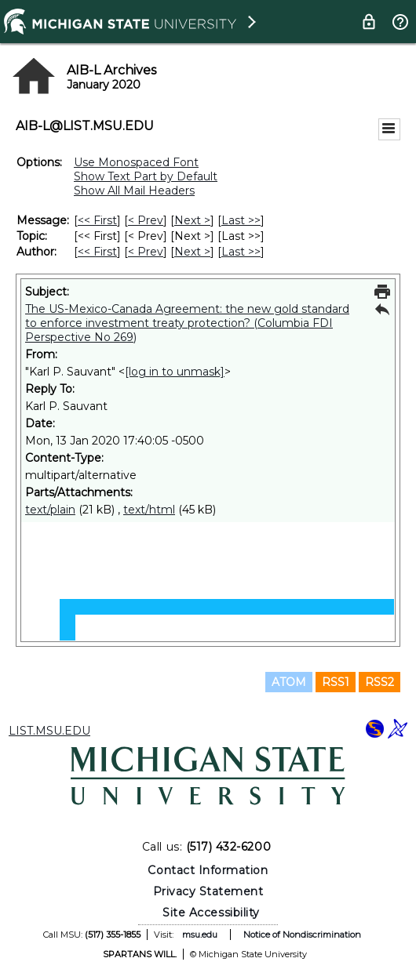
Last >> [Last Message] (241, 220)
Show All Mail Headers (134, 191)
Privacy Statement (208, 891)
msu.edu (200, 935)
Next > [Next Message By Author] (192, 252)
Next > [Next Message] (192, 220)
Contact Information (208, 870)
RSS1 (336, 682)
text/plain (50, 510)
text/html (149, 510)
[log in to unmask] (175, 372)
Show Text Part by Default (146, 176)
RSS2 (380, 682)
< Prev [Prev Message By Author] (146, 252)
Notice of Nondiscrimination (302, 935)
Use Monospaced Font (136, 162)
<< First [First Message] (97, 220)
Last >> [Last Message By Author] (241, 252)
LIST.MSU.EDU (49, 731)
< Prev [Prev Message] (146, 220)
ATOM (289, 682)
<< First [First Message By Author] (97, 252)
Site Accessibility (211, 913)
